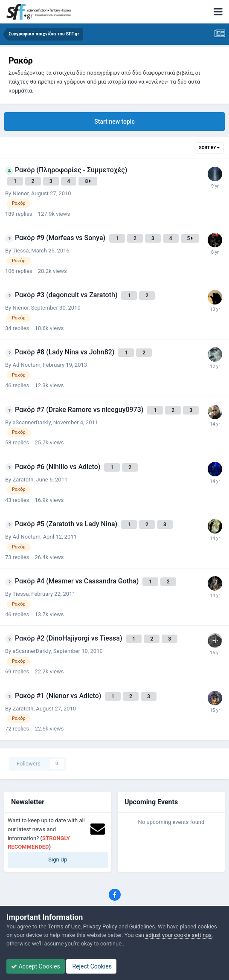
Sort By (209, 148)
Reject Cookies (91, 966)
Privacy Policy (100, 926)
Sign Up (58, 860)
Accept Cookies (36, 966)
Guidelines (142, 926)
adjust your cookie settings (178, 935)
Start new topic (114, 122)
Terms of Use (64, 926)
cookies (207, 926)
